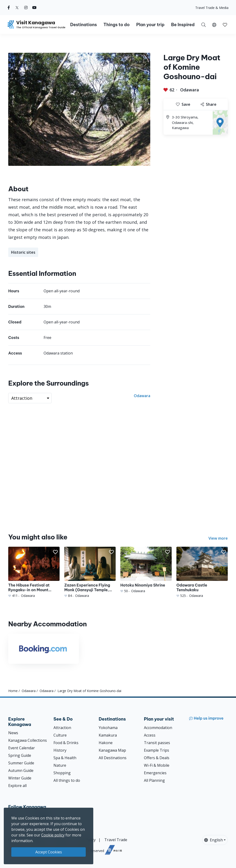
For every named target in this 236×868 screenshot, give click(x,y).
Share (209, 104)
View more (218, 538)
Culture (60, 735)
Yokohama (108, 728)
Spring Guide (20, 755)
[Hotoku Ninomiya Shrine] (146, 570)
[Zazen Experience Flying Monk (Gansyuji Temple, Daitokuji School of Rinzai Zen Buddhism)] (90, 572)
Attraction (62, 728)
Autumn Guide (21, 770)
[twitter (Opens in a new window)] (17, 8)
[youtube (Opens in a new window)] (34, 8)
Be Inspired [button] (183, 25)
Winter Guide (20, 778)
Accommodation (158, 728)
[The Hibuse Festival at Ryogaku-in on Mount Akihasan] (34, 572)
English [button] (214, 840)
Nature (60, 765)
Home (13, 691)
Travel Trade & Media (212, 8)
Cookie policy (53, 835)
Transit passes (157, 743)
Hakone (106, 743)
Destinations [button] (83, 25)
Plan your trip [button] (150, 25)
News (13, 733)
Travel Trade (116, 840)
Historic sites (23, 252)
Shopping (62, 773)
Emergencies (155, 773)
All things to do (67, 780)
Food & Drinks (66, 743)
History (60, 750)
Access (150, 735)
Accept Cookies (49, 852)
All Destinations (113, 758)
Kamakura (108, 735)
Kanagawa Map (112, 750)
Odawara (190, 90)
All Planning (154, 780)
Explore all (17, 786)
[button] (214, 24)
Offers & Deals (157, 758)
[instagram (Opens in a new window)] (26, 8)
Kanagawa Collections (28, 740)
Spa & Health (65, 758)
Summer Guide (21, 763)
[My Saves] (225, 24)
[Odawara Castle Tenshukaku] (202, 572)
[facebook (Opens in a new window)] (9, 8)
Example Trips (157, 750)
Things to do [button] (116, 25)
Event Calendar (22, 748)
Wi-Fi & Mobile (157, 765)
